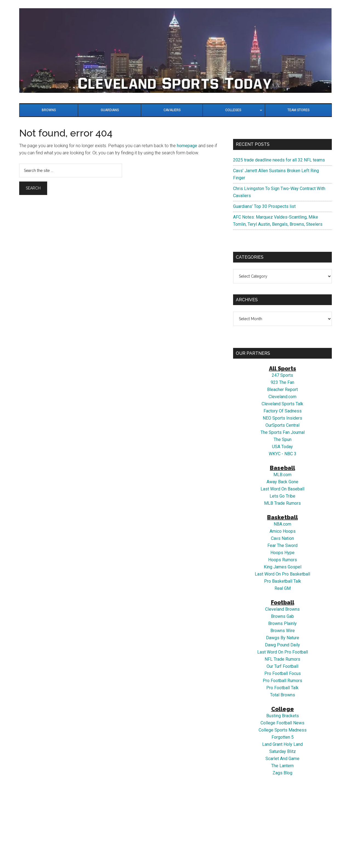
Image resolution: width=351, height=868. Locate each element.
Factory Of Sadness (283, 411)
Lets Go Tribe (282, 496)
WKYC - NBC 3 (283, 454)
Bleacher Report (282, 390)
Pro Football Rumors (282, 681)
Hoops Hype (282, 553)
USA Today (282, 447)
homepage (187, 146)
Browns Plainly (282, 623)
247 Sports (282, 375)
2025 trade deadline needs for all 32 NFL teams (279, 160)
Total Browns (283, 695)
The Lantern (282, 766)
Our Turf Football (282, 666)
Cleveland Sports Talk (282, 404)
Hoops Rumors (283, 560)
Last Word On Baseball (282, 489)
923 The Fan (282, 382)
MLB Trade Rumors (282, 503)
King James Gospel (283, 567)
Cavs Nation (282, 538)
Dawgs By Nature (283, 638)
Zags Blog (282, 773)
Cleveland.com (282, 397)
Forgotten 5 (283, 737)
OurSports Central (282, 425)
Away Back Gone (282, 482)
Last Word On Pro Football (283, 652)
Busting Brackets (283, 716)
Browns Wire (283, 631)
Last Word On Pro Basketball (282, 574)
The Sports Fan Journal (283, 432)
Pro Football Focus (283, 673)
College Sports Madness (283, 730)
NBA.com (282, 524)
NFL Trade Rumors (282, 659)
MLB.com (282, 475)
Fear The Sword (282, 545)
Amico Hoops (283, 531)
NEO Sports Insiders (282, 418)
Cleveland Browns (282, 609)
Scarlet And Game (282, 759)
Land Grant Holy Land (282, 744)
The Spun (283, 439)
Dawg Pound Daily (282, 645)
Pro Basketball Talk (283, 581)
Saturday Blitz (283, 751)
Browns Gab (282, 616)
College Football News (282, 723)
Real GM (283, 588)
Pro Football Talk (282, 688)
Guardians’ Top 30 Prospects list (264, 206)
